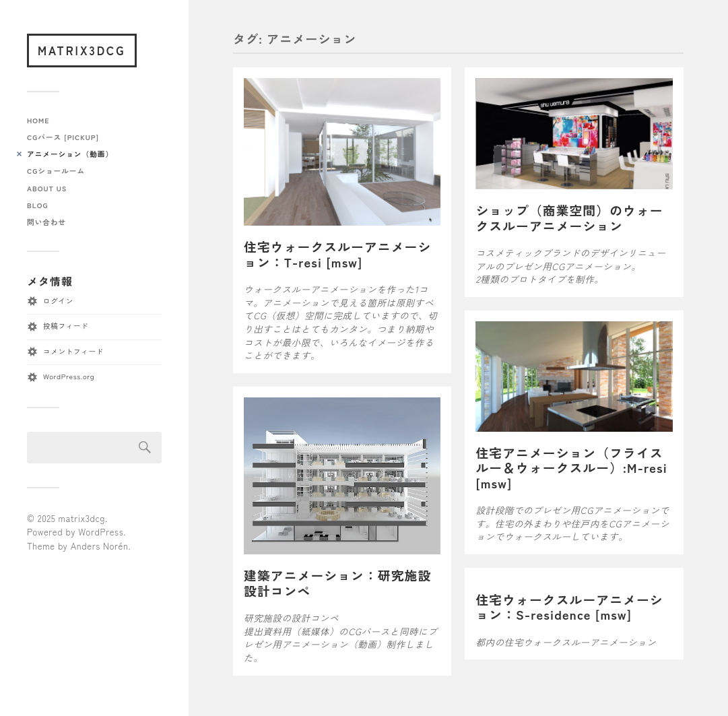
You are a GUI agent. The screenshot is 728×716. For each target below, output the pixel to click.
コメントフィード (73, 351)
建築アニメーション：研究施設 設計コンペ (344, 583)
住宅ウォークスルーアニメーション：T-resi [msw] (337, 254)
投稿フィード (66, 326)
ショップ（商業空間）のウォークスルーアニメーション (569, 218)
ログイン (58, 301)
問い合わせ (46, 222)
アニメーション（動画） (70, 154)
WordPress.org (69, 376)
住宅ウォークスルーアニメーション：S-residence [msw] (569, 607)
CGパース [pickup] (63, 137)
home (38, 120)
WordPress (101, 532)
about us (47, 188)
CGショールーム (56, 171)
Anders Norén (100, 546)
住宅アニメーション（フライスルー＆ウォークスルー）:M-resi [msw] (571, 467)
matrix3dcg (82, 50)
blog (37, 205)
